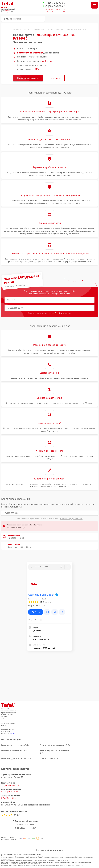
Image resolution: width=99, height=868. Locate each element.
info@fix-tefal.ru (9, 798)
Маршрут (36, 612)
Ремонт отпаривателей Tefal (14, 750)
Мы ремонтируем (13, 19)
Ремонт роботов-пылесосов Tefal (55, 745)
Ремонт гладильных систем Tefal (16, 758)
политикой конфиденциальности (60, 313)
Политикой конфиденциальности (71, 519)
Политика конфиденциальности (49, 850)
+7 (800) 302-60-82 (55, 6)
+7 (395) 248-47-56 (55, 3)
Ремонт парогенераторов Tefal (15, 745)
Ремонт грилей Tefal (49, 758)
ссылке (12, 733)
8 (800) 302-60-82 (10, 792)
